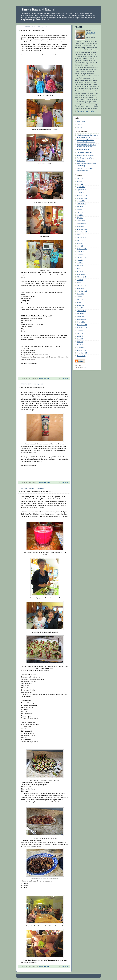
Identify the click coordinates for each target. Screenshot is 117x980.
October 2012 (81, 226)
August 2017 (81, 305)
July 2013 (80, 246)
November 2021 (82, 325)
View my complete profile (85, 111)
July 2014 (80, 271)
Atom (84, 368)
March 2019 (80, 314)
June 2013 (80, 243)
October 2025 (81, 347)
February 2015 (81, 277)
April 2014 (80, 263)
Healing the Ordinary (83, 150)
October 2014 (81, 274)
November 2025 (82, 350)
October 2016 (81, 288)
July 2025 (80, 345)
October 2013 (81, 252)
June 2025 (80, 342)
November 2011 (82, 195)
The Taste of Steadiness (84, 152)
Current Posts (81, 356)
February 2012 (81, 204)
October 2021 (81, 322)
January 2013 (81, 235)
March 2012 (80, 207)
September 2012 (82, 224)
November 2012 (82, 229)
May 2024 (80, 333)
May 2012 (80, 212)
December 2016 (82, 291)
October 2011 (81, 193)
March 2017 (80, 294)
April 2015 (80, 280)
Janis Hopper (90, 33)
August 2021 (81, 316)
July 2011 (80, 184)
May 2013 (80, 240)
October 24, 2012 (44, 378)
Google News (81, 122)
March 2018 (80, 308)
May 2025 (80, 339)
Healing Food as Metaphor (85, 155)
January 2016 (81, 283)
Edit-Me (79, 124)
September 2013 (82, 249)
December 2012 (82, 232)
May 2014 (80, 266)
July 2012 (80, 218)
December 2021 (82, 328)
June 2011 (80, 181)
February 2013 (81, 238)
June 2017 (80, 302)
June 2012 (80, 215)
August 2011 (81, 187)
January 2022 (81, 331)
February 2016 (81, 285)
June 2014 (80, 269)
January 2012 (81, 201)
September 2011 (82, 190)
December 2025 (82, 353)
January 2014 (81, 255)
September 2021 (82, 319)
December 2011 (82, 198)
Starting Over (81, 161)
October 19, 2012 (44, 483)
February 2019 (81, 311)
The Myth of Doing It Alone (85, 158)
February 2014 (81, 257)
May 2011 (80, 178)
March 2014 (80, 260)
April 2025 (80, 336)
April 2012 (80, 209)
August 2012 (81, 221)
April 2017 (80, 297)
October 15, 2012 (44, 966)
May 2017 (80, 300)
